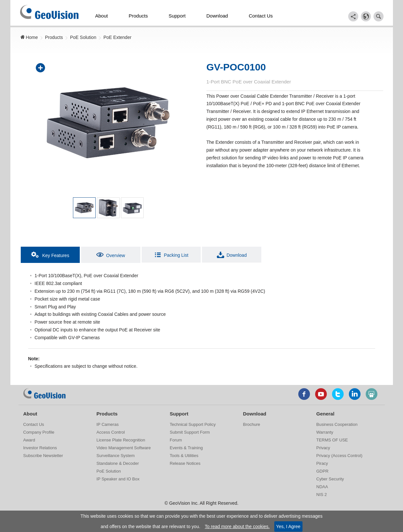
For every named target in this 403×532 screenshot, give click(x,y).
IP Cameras (108, 424)
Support (177, 16)
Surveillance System (116, 456)
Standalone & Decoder (118, 463)
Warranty (325, 432)
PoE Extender (117, 37)
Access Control (111, 432)
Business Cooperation (337, 424)
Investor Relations (40, 448)
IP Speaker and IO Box (118, 479)
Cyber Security (330, 479)
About (102, 16)
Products (138, 16)
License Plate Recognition (121, 440)
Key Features (50, 255)
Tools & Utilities (184, 456)
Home (29, 37)
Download (217, 16)
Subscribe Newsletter (43, 456)
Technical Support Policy (193, 424)
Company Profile (39, 432)
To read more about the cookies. (237, 526)
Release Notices (185, 463)
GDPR (323, 471)
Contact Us (261, 16)
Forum (176, 440)
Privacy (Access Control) (339, 456)
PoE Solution (83, 37)
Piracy (322, 463)
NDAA (322, 487)
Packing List (171, 255)
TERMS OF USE (332, 440)
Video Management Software (124, 448)
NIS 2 (322, 495)
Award (29, 440)
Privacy (323, 448)
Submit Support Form (190, 432)
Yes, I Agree (288, 526)
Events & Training (186, 448)
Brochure (252, 424)
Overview (111, 255)
